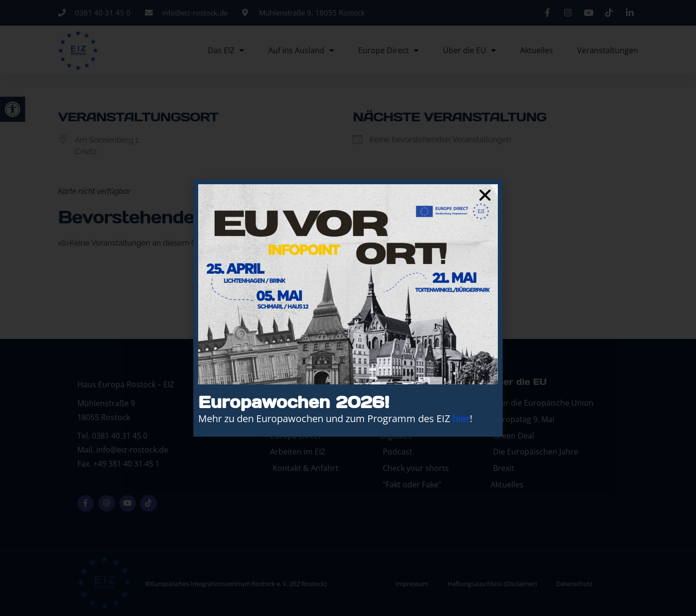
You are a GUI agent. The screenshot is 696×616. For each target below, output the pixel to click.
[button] (485, 195)
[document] (348, 308)
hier (461, 418)
